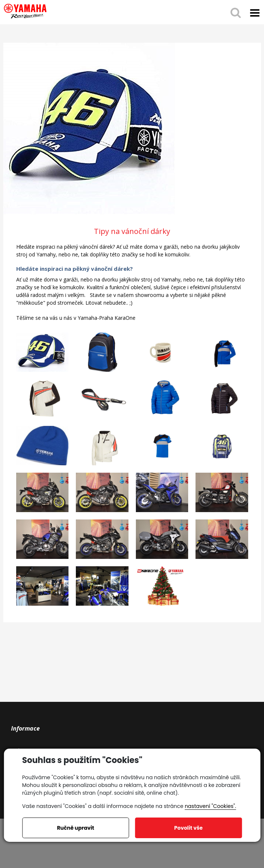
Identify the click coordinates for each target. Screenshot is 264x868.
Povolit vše (188, 828)
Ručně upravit (76, 828)
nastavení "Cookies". (210, 806)
